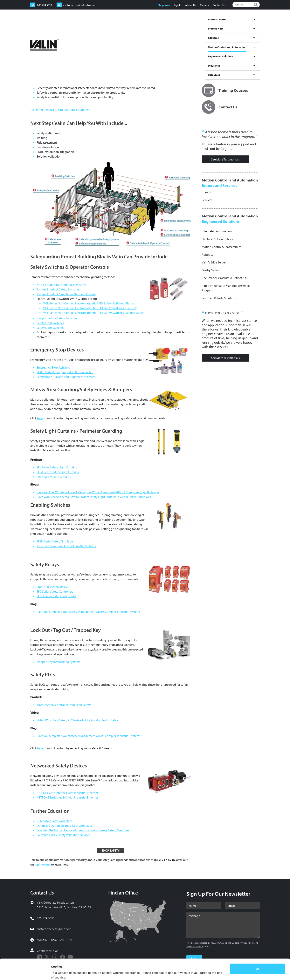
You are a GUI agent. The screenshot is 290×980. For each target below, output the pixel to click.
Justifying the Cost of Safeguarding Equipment (60, 110)
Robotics (207, 255)
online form (43, 864)
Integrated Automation (217, 231)
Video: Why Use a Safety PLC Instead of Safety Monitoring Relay (77, 720)
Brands (206, 192)
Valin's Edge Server (214, 262)
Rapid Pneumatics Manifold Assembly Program (226, 288)
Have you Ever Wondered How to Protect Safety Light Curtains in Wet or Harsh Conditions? (94, 497)
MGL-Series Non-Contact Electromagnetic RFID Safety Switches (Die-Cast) (90, 308)
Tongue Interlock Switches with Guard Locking (67, 294)
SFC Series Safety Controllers (55, 591)
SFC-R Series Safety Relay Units (56, 596)
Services (207, 200)
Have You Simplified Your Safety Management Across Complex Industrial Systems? (89, 612)
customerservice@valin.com (54, 929)
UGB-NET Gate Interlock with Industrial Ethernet (67, 793)
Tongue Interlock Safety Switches (58, 289)
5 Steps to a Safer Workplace (55, 821)
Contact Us (219, 5)
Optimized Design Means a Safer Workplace (65, 826)
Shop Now (164, 5)
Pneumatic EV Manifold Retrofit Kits (225, 278)
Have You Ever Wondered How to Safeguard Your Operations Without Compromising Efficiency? (98, 492)
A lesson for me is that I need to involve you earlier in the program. (228, 134)
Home (33, 37)
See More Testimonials (225, 159)
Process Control (120, 24)
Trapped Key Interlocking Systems (58, 662)
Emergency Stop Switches (53, 367)
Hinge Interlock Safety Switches (57, 318)
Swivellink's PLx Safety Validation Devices (63, 835)
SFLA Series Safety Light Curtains (58, 472)
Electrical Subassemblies (217, 239)
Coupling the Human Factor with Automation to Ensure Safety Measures (83, 830)
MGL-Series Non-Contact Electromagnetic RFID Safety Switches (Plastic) (89, 303)
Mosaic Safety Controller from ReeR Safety (64, 705)
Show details (60, 972)
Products (81, 37)
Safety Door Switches (50, 328)
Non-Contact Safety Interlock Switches (61, 285)
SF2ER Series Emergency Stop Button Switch (65, 372)
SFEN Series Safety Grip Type (55, 541)
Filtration (155, 24)
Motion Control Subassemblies (221, 247)
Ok (258, 953)
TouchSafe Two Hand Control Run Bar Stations (66, 546)
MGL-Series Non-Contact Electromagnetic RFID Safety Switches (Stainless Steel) (94, 313)
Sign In (177, 5)
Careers (204, 5)
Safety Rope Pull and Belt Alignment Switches (66, 377)
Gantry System (211, 270)
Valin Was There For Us (222, 313)
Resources (252, 24)
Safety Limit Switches (50, 323)
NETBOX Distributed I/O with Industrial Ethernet (67, 797)
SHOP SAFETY (111, 850)
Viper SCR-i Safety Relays (52, 587)
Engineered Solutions (216, 24)
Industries (237, 24)
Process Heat (139, 24)
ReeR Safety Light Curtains (54, 477)
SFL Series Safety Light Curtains (57, 467)
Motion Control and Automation (182, 28)
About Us (191, 5)
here (40, 418)
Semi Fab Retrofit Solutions (219, 298)
